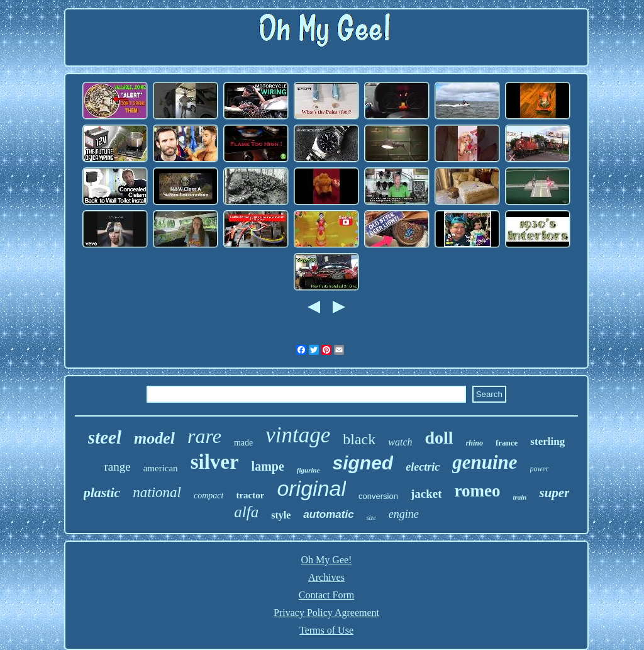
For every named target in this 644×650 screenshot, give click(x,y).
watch (400, 442)
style (281, 515)
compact (208, 496)
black (359, 439)
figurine (308, 470)
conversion (378, 496)
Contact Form (326, 595)
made (243, 443)
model (154, 438)
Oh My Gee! (327, 560)
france (507, 443)
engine (404, 514)
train (519, 497)
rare (204, 436)
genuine (485, 462)
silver (215, 462)
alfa (246, 512)
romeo (477, 491)
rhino (475, 443)
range (117, 467)
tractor (250, 495)
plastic (102, 492)
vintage (298, 435)
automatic (328, 514)
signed (363, 463)
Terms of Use (326, 630)
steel (105, 437)
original (311, 488)
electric (423, 467)
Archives (326, 577)
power (540, 469)
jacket (426, 494)
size (371, 518)
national (157, 492)
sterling (547, 441)
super (554, 493)
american (161, 468)
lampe (268, 466)
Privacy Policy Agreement (326, 613)
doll (439, 438)
